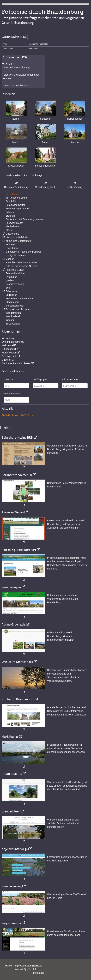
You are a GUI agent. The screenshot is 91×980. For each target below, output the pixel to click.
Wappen (10, 320)
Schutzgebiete (10, 356)
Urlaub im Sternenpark (17, 662)
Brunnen (10, 216)
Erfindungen (8, 349)
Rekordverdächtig (15, 284)
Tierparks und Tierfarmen (19, 309)
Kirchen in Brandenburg (18, 699)
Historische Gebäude (17, 237)
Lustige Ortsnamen (16, 255)
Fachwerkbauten (15, 223)
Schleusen (11, 291)
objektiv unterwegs (15, 849)
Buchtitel (7, 360)
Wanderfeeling (12, 886)
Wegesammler (11, 923)
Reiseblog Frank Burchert (19, 550)
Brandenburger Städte (17, 209)
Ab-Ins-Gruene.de (14, 624)
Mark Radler (10, 737)
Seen (8, 288)
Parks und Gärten (15, 270)
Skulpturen (11, 295)
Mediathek (39, 973)
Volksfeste (7, 345)
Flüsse (9, 230)
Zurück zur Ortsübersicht (16, 85)
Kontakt (19, 969)
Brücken (10, 212)
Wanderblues (11, 811)
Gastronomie (12, 234)
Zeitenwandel (13, 324)
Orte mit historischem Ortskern (22, 266)
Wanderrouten (13, 313)
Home (8, 966)
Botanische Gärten (16, 205)
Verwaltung (8, 338)
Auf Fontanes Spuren (17, 198)
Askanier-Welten (13, 512)
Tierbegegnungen (15, 306)
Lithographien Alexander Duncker (23, 252)
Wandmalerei (13, 316)
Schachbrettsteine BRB (17, 438)
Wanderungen (11, 587)
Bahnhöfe (11, 201)
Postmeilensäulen (15, 273)
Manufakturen (9, 353)
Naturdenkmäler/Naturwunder (21, 262)
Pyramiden (11, 277)
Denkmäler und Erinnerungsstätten (24, 219)
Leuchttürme (12, 248)
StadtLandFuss (12, 774)
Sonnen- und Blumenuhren (20, 298)
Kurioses (10, 244)
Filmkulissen (12, 226)
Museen (10, 259)
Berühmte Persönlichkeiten (16, 363)
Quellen (10, 280)
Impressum (20, 966)
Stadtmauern (13, 302)
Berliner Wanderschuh (17, 475)
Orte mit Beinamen (12, 342)
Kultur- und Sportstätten (18, 241)
